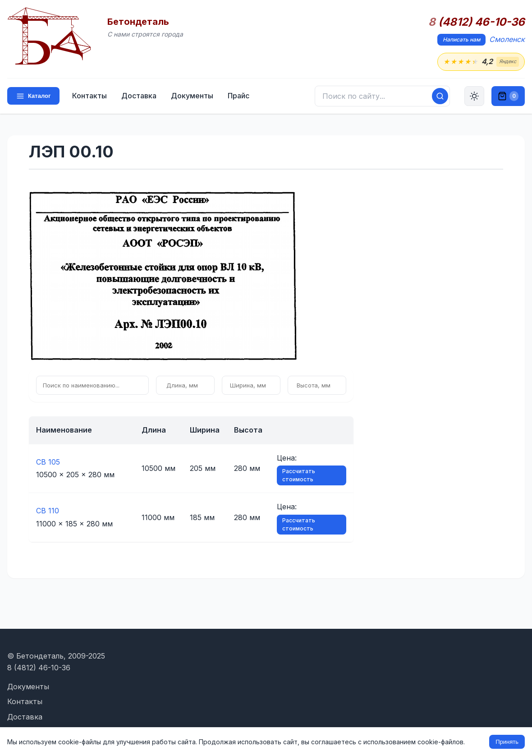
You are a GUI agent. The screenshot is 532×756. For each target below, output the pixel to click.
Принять (507, 742)
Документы (192, 96)
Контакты (89, 96)
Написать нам (461, 39)
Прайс (238, 96)
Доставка (139, 96)
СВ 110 (48, 511)
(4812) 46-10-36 (477, 22)
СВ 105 (48, 462)
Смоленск (507, 39)
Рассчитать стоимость (299, 475)
